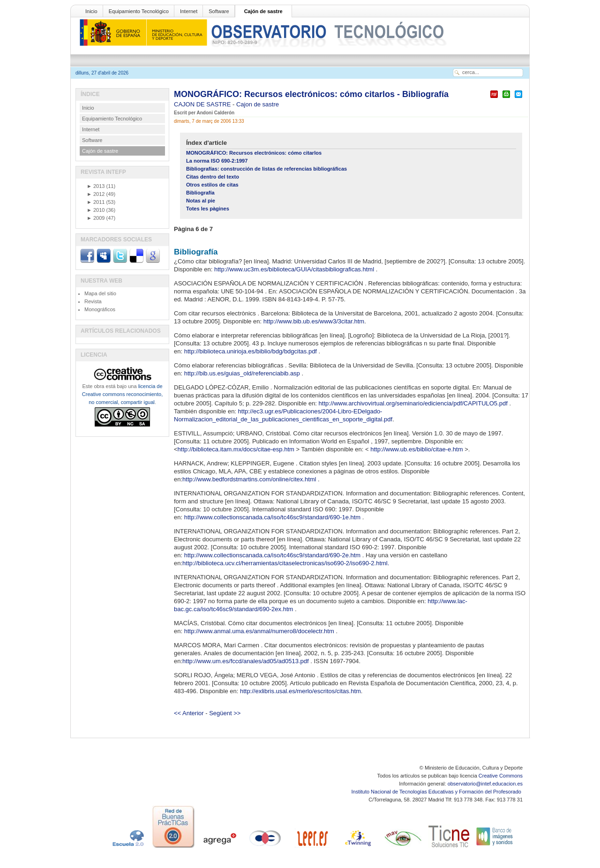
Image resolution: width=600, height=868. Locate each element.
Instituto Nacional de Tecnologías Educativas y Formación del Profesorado (437, 792)
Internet (189, 11)
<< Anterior (189, 713)
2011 (96, 202)
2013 (96, 186)
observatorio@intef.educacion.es (485, 784)
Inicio (91, 11)
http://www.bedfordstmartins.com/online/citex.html (250, 479)
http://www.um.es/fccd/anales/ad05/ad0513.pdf (246, 661)
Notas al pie (201, 201)
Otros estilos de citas (212, 185)
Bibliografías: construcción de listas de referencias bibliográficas (266, 169)
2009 (96, 218)
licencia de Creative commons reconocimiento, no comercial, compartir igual (122, 394)
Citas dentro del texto (213, 177)
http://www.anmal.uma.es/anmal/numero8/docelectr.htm (260, 631)
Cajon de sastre (258, 104)
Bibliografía (200, 193)
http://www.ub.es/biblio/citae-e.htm (417, 449)
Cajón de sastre (263, 11)
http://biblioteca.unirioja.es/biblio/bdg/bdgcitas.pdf (251, 351)
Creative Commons (501, 776)
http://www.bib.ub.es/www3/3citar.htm (314, 321)
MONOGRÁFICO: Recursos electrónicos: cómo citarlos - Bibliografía (311, 94)
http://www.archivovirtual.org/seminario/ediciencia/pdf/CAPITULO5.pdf (414, 403)
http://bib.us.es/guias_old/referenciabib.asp (243, 373)
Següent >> (225, 713)
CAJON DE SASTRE (203, 104)
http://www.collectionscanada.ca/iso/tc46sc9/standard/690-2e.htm (273, 555)
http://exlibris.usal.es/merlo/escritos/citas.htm (300, 691)
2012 (96, 194)
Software (219, 11)
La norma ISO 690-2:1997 (217, 161)
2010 (96, 210)
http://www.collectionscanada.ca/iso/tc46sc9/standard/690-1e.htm (273, 517)
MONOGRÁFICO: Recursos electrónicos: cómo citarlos (254, 153)
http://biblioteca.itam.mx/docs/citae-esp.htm (237, 449)
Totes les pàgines (208, 209)
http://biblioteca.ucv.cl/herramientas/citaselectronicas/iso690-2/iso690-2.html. (286, 563)
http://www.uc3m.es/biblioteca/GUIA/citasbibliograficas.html (295, 269)
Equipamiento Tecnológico (139, 11)
